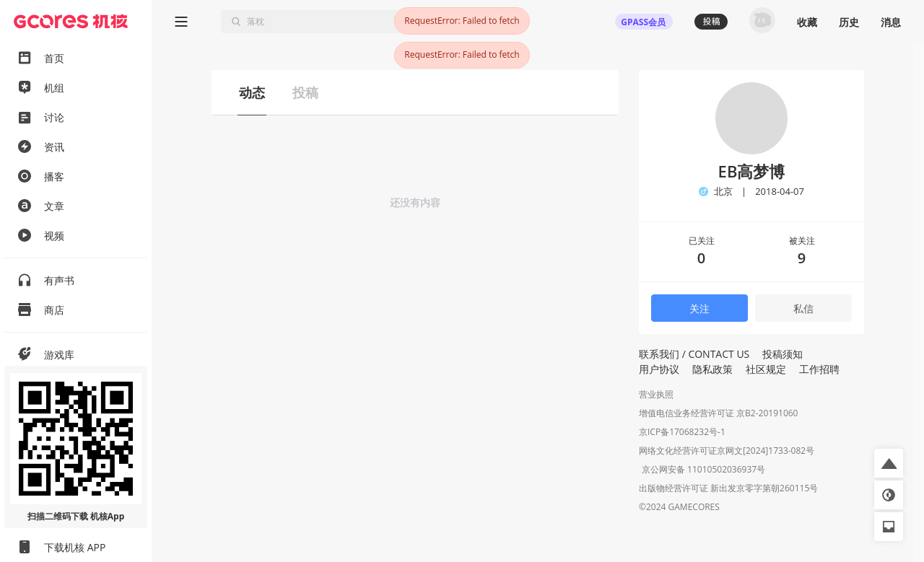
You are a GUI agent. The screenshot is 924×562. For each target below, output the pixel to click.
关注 (699, 308)
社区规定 (766, 369)
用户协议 (659, 369)
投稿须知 (783, 354)
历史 (849, 22)
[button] (889, 463)
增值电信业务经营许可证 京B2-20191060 (718, 413)
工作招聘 (819, 369)
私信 (803, 308)
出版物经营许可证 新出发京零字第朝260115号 (728, 489)
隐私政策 (712, 369)
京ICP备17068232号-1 (682, 432)
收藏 (807, 22)
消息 (891, 22)
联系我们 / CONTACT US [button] (694, 354)
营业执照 (656, 394)
